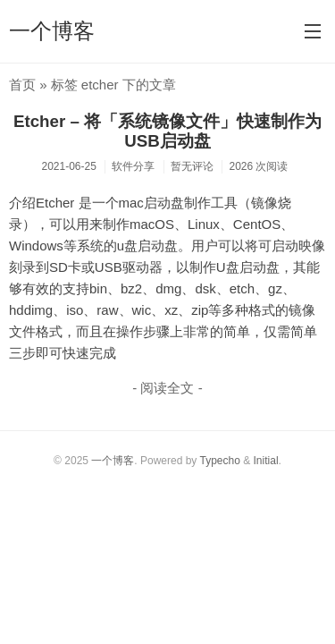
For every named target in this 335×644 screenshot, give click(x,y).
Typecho (219, 461)
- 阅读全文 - (167, 388)
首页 (22, 85)
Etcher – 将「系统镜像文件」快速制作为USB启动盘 (167, 131)
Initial (266, 461)
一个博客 (52, 31)
